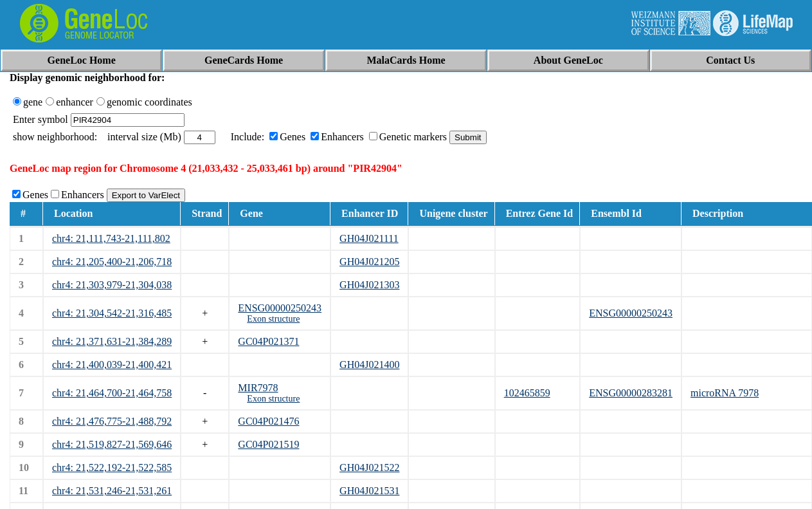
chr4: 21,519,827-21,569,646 (112, 444)
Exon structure (273, 319)
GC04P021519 (268, 444)
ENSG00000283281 (631, 393)
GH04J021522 (369, 467)
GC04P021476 (268, 421)
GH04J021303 (369, 285)
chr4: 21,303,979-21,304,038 (112, 285)
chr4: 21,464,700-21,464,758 (112, 393)
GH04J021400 (369, 365)
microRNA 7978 (725, 393)
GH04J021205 (369, 262)
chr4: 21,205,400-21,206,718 (112, 262)
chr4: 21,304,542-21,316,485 (112, 313)
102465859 (527, 393)
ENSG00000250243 (280, 308)
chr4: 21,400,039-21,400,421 (112, 365)
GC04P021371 (268, 341)
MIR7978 (258, 388)
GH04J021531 (369, 491)
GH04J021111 (369, 238)
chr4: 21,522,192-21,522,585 (112, 467)
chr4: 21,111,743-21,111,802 (111, 238)
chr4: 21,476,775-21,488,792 (112, 421)
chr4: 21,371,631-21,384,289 (112, 341)
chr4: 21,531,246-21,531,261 (112, 491)
